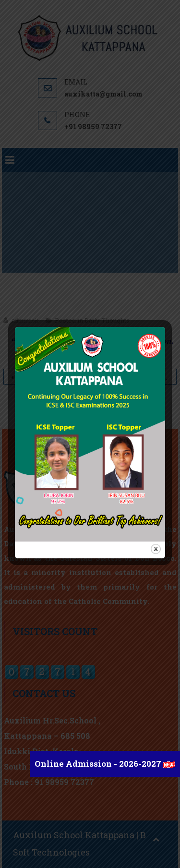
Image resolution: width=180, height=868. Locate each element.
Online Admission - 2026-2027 (99, 764)
